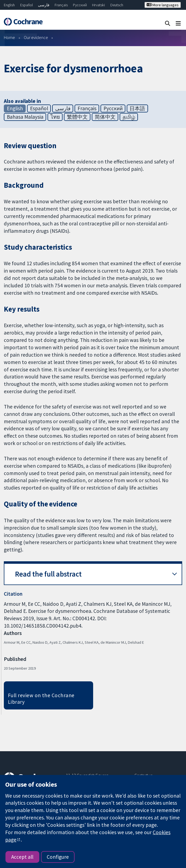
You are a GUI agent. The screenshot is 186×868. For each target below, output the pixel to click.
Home (9, 37)
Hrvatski (98, 5)
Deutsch (117, 5)
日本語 (137, 108)
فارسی (44, 5)
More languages (163, 5)
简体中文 (105, 117)
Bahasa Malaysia (25, 117)
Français (61, 5)
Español (26, 5)
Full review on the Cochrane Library (41, 699)
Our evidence (36, 37)
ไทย (55, 117)
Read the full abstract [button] (48, 574)
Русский (80, 5)
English (9, 5)
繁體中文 (77, 117)
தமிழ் (129, 117)
